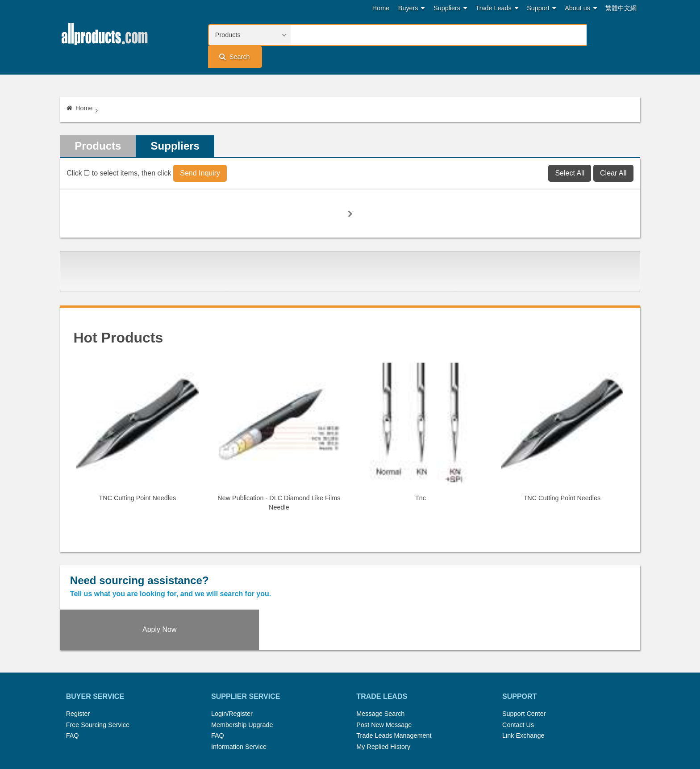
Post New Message (384, 664)
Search (612, 35)
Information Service (239, 686)
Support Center (524, 653)
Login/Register (232, 653)
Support (541, 8)
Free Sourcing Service (98, 664)
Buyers (412, 8)
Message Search (380, 653)
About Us (473, 726)
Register (78, 653)
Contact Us (518, 664)
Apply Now (567, 567)
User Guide (437, 737)
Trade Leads (497, 8)
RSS (445, 726)
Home (381, 8)
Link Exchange (523, 675)
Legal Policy (315, 737)
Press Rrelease (346, 726)
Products (98, 126)
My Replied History (383, 686)
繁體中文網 (621, 8)
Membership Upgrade (242, 664)
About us (581, 8)
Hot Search (255, 726)
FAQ (73, 675)
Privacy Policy (361, 737)
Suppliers (450, 8)
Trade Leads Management (394, 675)
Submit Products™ (403, 726)
